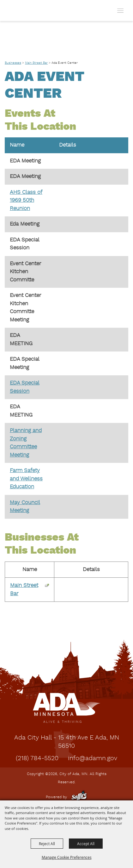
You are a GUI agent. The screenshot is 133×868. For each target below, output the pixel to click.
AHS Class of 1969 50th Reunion (26, 201)
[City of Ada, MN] (19, 10)
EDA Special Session (25, 387)
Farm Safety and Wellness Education (26, 479)
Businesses (13, 63)
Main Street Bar (36, 63)
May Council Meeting (25, 507)
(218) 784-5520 (37, 759)
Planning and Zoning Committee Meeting (26, 443)
